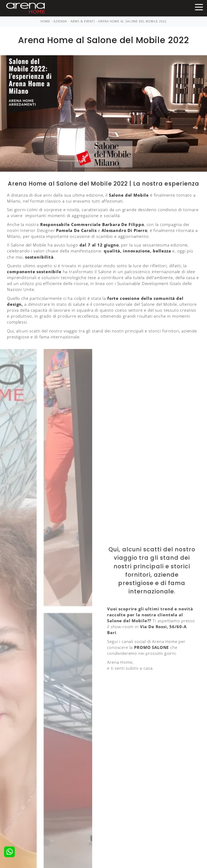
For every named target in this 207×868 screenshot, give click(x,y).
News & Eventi (83, 21)
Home (45, 21)
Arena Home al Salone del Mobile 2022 (132, 21)
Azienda (60, 21)
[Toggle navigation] (199, 7)
